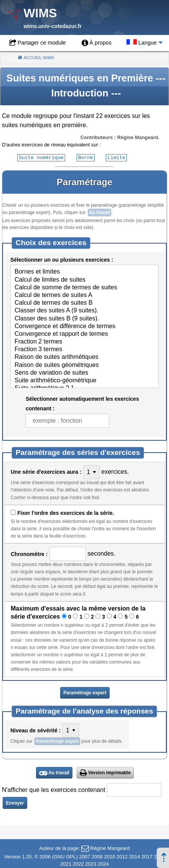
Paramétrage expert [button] (85, 692)
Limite (116, 157)
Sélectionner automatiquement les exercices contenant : (82, 403)
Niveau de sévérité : (36, 730)
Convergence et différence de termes (84, 326)
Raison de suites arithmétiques (84, 357)
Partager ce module (42, 43)
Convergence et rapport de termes (84, 334)
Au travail (99, 212)
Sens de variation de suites (84, 373)
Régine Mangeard (110, 848)
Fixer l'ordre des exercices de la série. (66, 513)
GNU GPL (65, 856)
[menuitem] (97, 43)
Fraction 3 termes (84, 349)
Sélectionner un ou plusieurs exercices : (62, 259)
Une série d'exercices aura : (46, 471)
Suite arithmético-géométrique (84, 380)
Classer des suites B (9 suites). (84, 319)
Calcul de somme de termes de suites (84, 287)
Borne (86, 157)
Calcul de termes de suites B (84, 303)
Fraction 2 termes (84, 342)
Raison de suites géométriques (84, 365)
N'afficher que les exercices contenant (54, 789)
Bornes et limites (84, 272)
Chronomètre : (29, 554)
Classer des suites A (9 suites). (84, 310)
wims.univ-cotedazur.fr (53, 26)
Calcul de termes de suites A (84, 295)
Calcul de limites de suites (84, 280)
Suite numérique (41, 157)
